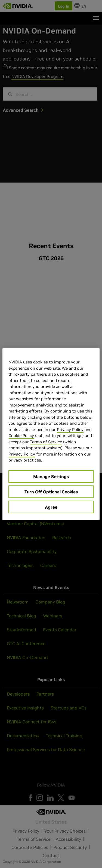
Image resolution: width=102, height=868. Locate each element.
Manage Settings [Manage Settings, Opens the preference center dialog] (51, 476)
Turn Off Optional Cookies (51, 491)
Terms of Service (46, 441)
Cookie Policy (21, 435)
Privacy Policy (70, 429)
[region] (51, 434)
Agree (51, 507)
